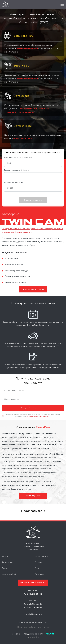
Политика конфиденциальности (33, 627)
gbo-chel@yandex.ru (33, 614)
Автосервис (7, 562)
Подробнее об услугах (33, 289)
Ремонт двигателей (14, 265)
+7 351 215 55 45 (33, 594)
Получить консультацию (33, 408)
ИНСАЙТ (50, 634)
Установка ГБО (12, 259)
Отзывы (39, 562)
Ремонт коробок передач (17, 271)
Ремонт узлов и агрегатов (17, 276)
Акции (5, 568)
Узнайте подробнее (33, 496)
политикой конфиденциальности (39, 417)
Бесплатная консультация (33, 582)
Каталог (6, 557)
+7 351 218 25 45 (33, 604)
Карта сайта (33, 637)
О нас (38, 568)
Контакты (40, 574)
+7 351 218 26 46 (33, 608)
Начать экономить (33, 200)
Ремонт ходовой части (15, 283)
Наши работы (42, 557)
